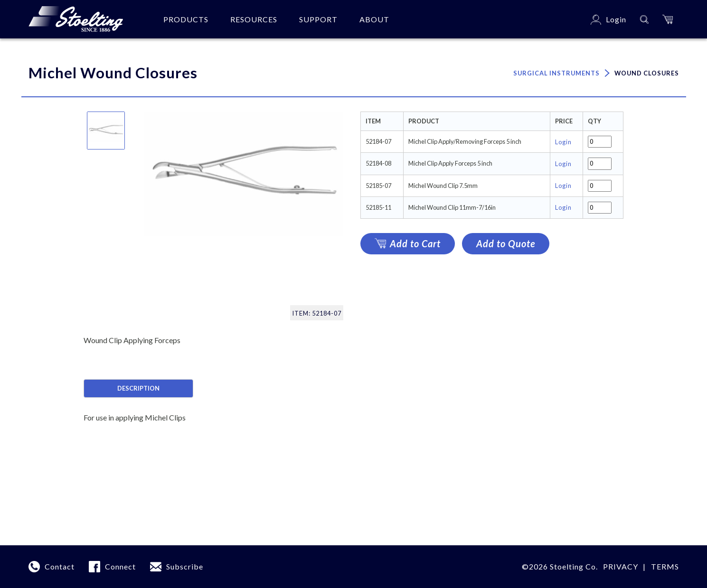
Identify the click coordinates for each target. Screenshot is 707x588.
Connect (120, 566)
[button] (668, 19)
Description (138, 388)
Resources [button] (254, 19)
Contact (60, 566)
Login (563, 142)
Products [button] (186, 19)
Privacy (621, 566)
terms (665, 566)
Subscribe (185, 566)
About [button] (374, 19)
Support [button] (318, 19)
